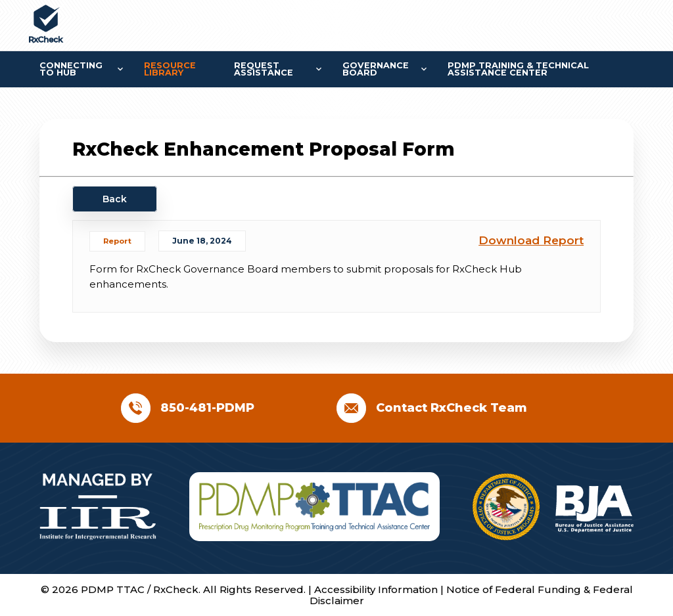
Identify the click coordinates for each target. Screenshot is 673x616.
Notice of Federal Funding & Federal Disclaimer (471, 595)
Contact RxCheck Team (452, 408)
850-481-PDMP (207, 408)
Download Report (531, 240)
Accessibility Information (377, 589)
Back (115, 199)
